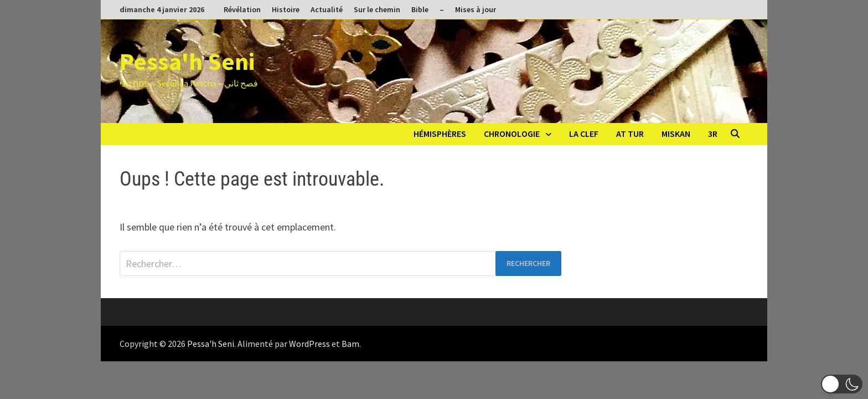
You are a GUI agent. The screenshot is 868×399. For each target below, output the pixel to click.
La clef (584, 134)
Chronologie (512, 134)
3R (713, 134)
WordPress (309, 344)
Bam (350, 344)
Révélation (242, 9)
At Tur (630, 134)
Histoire (286, 9)
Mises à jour (476, 9)
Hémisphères (440, 134)
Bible (420, 9)
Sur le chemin (377, 9)
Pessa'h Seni (187, 61)
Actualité (327, 9)
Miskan (676, 134)
